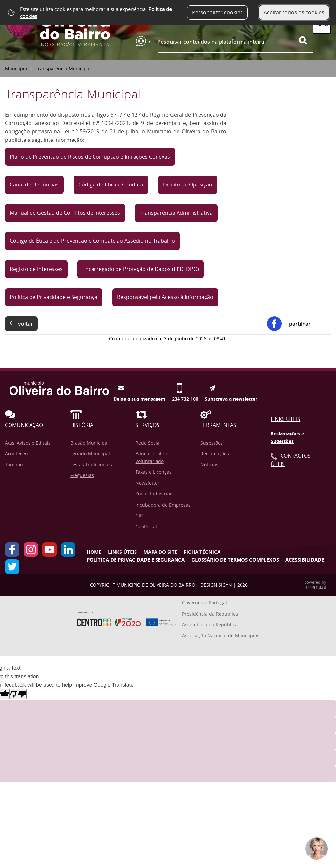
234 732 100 (185, 388)
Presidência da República (210, 614)
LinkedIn (68, 550)
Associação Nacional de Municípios (221, 635)
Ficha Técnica (202, 552)
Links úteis (122, 552)
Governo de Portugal (205, 603)
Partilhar (300, 324)
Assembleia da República (210, 625)
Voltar (25, 324)
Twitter (12, 567)
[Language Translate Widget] (143, 41)
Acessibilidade (305, 560)
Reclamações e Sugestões (287, 437)
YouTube (50, 550)
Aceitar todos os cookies (294, 12)
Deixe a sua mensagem (139, 388)
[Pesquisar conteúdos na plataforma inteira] (306, 40)
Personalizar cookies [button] (217, 12)
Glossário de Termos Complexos (235, 560)
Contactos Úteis (291, 460)
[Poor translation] (18, 694)
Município (16, 68)
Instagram (31, 550)
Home (94, 552)
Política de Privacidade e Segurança (136, 560)
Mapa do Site (160, 552)
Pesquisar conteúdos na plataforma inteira (211, 42)
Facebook (12, 550)
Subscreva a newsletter (231, 388)
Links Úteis (285, 419)
